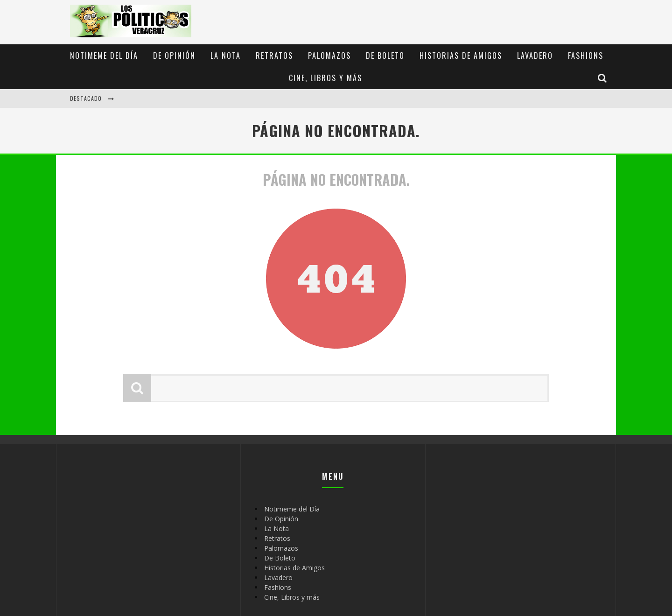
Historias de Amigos (461, 56)
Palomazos (329, 56)
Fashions (586, 56)
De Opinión (174, 56)
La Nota (226, 56)
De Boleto (385, 56)
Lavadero (535, 56)
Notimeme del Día (104, 56)
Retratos (274, 56)
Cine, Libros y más (325, 78)
